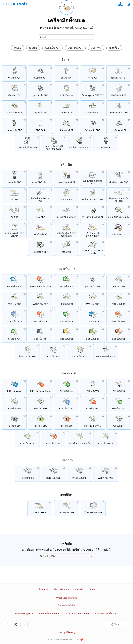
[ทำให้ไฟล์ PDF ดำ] (80, 143)
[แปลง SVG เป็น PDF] (93, 300)
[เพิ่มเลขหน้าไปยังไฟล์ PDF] (93, 126)
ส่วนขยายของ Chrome (66, 598)
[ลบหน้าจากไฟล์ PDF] (66, 108)
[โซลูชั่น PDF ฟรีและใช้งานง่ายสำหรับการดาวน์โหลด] (40, 508)
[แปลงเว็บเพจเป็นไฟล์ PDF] (14, 126)
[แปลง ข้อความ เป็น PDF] (27, 352)
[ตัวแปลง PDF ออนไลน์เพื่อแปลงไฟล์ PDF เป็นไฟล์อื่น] (40, 178)
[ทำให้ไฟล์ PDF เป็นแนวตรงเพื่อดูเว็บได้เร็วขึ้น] (53, 143)
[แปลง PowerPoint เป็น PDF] (40, 282)
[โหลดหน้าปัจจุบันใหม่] (66, 8)
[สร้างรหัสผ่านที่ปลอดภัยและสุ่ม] (119, 230)
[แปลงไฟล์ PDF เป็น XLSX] (119, 404)
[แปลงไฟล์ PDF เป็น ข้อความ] (93, 422)
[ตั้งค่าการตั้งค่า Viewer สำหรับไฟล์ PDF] (14, 230)
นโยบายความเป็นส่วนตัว (77, 614)
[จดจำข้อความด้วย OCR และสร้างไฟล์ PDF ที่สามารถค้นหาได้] (40, 126)
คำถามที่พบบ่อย (61, 589)
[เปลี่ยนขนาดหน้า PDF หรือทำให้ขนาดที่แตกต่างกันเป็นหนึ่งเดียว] (93, 195)
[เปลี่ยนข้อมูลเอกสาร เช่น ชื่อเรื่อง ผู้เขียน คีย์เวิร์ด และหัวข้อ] (93, 178)
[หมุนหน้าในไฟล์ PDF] (40, 108)
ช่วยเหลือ (79, 589)
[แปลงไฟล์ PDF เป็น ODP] (66, 422)
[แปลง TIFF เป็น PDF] (119, 300)
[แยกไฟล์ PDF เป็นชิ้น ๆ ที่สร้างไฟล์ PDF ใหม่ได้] (40, 74)
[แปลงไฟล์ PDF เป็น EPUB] (27, 439)
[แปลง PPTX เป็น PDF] (40, 317)
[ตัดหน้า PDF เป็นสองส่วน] (119, 195)
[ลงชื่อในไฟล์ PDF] (119, 74)
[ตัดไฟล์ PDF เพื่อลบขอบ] (14, 213)
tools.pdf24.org (66, 632)
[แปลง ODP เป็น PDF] (119, 335)
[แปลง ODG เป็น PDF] (66, 335)
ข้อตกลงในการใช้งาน (49, 614)
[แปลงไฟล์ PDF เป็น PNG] (14, 404)
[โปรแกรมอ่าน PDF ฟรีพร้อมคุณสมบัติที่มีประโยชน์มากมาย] (93, 508)
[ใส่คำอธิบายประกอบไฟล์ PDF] (40, 195)
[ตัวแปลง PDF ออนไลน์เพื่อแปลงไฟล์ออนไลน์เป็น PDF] (14, 178)
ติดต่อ (93, 589)
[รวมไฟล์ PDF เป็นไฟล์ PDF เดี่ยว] (14, 74)
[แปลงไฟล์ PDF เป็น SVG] (40, 404)
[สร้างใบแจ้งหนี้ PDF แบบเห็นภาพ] (66, 230)
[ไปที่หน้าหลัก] (15, 4)
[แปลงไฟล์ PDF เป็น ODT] (14, 422)
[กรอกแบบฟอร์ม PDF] (66, 248)
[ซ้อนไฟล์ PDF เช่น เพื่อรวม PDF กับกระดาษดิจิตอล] (119, 126)
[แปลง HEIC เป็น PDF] (66, 300)
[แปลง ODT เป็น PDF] (40, 335)
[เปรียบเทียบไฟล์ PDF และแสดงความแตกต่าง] (27, 143)
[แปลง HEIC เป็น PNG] (53, 474)
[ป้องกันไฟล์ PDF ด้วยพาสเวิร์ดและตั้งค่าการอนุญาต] (119, 91)
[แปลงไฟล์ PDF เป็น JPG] (119, 387)
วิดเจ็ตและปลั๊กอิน (66, 605)
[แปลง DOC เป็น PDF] (93, 317)
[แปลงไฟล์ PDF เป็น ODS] (40, 422)
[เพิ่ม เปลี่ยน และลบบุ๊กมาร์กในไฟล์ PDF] (119, 178)
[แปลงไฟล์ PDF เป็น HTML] (53, 439)
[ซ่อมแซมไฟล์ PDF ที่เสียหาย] (40, 213)
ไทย (117, 624)
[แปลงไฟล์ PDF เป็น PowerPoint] (40, 387)
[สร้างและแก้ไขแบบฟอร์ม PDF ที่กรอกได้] (93, 248)
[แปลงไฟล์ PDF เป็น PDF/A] (106, 439)
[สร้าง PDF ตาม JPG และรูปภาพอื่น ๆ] (40, 91)
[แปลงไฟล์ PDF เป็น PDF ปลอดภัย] (80, 439)
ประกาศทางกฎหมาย (23, 614)
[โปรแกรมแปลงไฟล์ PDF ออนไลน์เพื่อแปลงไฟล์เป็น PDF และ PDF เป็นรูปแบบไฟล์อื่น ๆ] (14, 91)
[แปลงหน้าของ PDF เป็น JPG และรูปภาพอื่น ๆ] (66, 91)
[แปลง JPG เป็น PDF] (119, 282)
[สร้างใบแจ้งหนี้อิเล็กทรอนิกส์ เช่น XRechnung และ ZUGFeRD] (93, 230)
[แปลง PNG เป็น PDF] (14, 300)
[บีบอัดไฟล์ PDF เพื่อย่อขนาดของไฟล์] (66, 74)
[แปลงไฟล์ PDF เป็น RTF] (119, 422)
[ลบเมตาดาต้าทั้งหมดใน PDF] (66, 178)
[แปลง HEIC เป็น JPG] (27, 474)
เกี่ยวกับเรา (43, 589)
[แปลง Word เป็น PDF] (14, 282)
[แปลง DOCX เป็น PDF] (14, 317)
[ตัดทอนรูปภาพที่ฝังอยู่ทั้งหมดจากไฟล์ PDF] (93, 91)
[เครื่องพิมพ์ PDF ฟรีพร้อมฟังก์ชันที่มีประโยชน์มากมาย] (66, 508)
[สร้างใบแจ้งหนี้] (40, 230)
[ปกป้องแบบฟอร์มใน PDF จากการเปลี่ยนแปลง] (14, 195)
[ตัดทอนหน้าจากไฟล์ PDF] (93, 108)
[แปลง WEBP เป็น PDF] (40, 300)
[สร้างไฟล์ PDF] (106, 143)
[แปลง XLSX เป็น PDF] (66, 317)
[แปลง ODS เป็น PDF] (93, 335)
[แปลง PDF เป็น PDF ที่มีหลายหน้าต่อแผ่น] (66, 195)
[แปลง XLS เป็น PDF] (14, 335)
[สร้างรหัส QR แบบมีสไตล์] (40, 248)
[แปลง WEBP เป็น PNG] (106, 474)
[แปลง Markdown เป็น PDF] (106, 352)
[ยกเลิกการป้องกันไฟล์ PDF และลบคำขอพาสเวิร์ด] (14, 108)
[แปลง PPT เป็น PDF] (119, 317)
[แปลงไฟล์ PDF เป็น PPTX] (93, 404)
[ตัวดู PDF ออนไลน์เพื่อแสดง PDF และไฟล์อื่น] (119, 213)
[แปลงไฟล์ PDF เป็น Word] (14, 387)
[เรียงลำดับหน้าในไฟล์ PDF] (119, 108)
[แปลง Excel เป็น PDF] (66, 282)
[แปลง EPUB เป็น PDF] (80, 352)
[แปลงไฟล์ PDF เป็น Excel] (66, 387)
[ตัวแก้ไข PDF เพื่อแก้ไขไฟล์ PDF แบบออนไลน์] (93, 74)
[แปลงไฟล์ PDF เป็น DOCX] (66, 404)
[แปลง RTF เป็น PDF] (53, 352)
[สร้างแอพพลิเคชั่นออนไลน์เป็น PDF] (93, 213)
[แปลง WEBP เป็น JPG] (80, 474)
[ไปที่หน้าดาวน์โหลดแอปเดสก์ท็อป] (120, 4)
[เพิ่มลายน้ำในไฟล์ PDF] (66, 126)
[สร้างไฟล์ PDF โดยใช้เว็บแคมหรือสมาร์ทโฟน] (66, 213)
